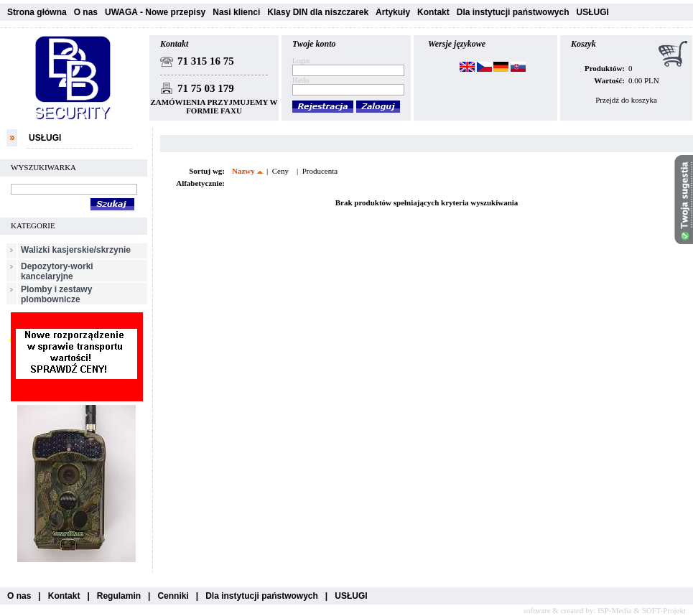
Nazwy (243, 171)
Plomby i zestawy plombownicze (56, 294)
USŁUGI (592, 12)
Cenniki (173, 596)
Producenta (320, 171)
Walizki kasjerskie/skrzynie (76, 250)
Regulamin (119, 596)
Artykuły (393, 12)
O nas (86, 12)
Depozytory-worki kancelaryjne (57, 271)
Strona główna (37, 12)
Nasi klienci (236, 12)
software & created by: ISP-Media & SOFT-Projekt (605, 610)
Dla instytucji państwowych (513, 12)
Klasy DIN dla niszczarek (318, 12)
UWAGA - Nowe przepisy (155, 12)
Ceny (280, 171)
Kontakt (433, 12)
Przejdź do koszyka (626, 100)
